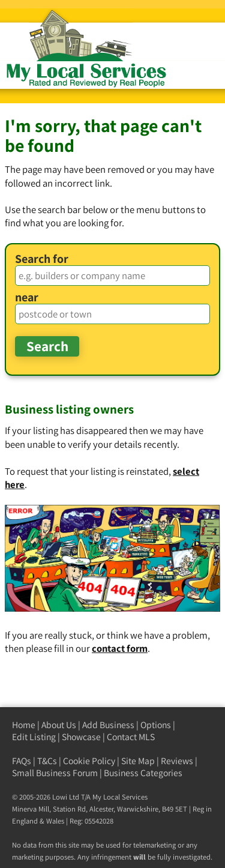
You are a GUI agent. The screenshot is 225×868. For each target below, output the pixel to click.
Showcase (81, 737)
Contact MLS (131, 737)
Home (24, 725)
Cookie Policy (89, 761)
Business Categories (143, 773)
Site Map (138, 761)
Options (156, 725)
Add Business (108, 725)
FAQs (22, 761)
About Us (59, 725)
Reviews (177, 761)
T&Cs (47, 761)
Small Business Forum (55, 773)
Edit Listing (34, 737)
